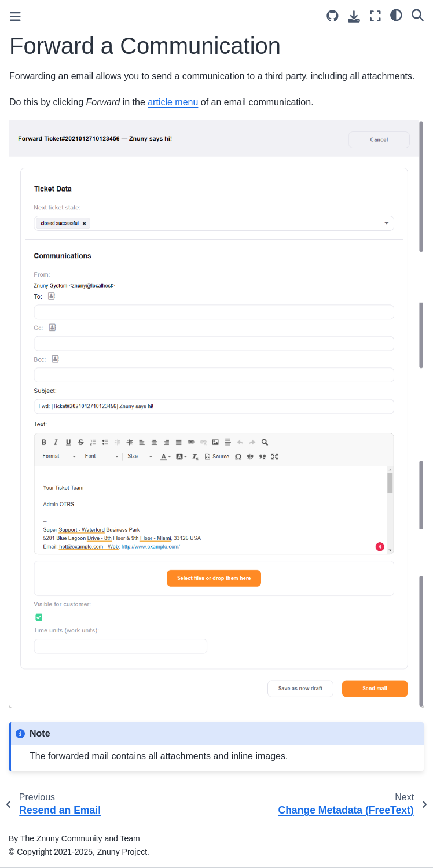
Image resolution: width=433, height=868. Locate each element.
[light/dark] (396, 14)
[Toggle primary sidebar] (15, 16)
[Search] (418, 14)
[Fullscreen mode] (375, 16)
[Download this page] (354, 16)
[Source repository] (333, 16)
